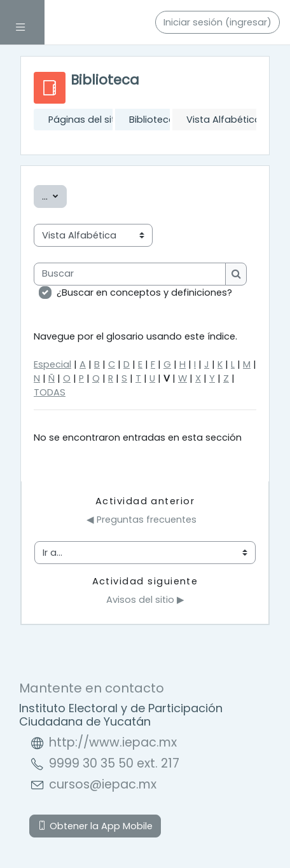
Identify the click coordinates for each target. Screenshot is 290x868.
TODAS (50, 392)
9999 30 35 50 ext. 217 (114, 763)
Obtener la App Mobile (95, 826)
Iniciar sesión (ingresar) (217, 22)
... (54, 196)
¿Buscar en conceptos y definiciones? (144, 293)
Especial (52, 364)
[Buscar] (130, 274)
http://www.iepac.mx (113, 742)
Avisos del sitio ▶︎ (145, 600)
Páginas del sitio (86, 120)
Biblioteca (152, 120)
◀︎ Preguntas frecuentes (142, 520)
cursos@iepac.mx (103, 784)
